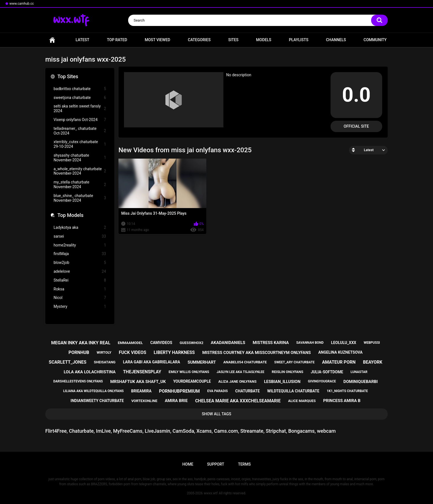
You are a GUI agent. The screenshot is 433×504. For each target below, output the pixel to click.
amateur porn (339, 362)
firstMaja (80, 254)
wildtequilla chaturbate (293, 391)
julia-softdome (327, 372)
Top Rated (117, 40)
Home (52, 40)
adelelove (80, 271)
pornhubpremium (179, 391)
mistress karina (271, 343)
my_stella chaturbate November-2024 (80, 184)
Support (216, 464)
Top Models (70, 215)
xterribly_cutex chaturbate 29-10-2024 (80, 144)
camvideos (161, 343)
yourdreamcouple (192, 381)
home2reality (80, 245)
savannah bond (310, 343)
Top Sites (68, 76)
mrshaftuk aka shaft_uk (138, 382)
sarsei (80, 236)
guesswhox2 (192, 343)
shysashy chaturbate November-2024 (80, 158)
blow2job (80, 263)
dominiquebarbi (360, 382)
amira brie (176, 401)
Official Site (356, 126)
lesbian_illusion (282, 382)
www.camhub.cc (22, 4)
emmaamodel (130, 343)
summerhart (202, 362)
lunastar (359, 372)
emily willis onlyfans (189, 372)
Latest (83, 40)
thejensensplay (142, 372)
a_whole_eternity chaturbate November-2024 (80, 171)
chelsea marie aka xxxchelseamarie (238, 401)
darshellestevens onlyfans (78, 381)
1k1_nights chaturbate (347, 391)
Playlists (299, 40)
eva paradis (217, 391)
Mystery (80, 307)
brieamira (141, 391)
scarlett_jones (68, 362)
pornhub (79, 352)
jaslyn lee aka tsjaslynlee (240, 372)
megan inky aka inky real (81, 343)
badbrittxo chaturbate (80, 89)
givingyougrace (322, 381)
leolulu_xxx (344, 343)
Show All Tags (217, 414)
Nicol (80, 298)
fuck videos (132, 352)
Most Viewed (157, 40)
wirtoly (104, 352)
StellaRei (80, 280)
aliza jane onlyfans (237, 381)
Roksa (80, 289)
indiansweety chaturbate (97, 401)
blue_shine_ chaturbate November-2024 (80, 198)
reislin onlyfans (287, 372)
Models (264, 40)
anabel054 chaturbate (245, 362)
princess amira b (342, 401)
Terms (244, 464)
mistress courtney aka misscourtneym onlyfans (256, 353)
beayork (373, 362)
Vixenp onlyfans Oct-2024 (80, 120)
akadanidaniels (228, 343)
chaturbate (248, 391)
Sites (233, 40)
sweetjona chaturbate (80, 98)
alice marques (302, 401)
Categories (199, 40)
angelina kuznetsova (340, 352)
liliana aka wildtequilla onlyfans (93, 391)
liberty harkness (174, 352)
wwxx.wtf (211, 493)
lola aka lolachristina (90, 372)
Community (375, 40)
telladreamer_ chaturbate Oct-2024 (80, 131)
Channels (336, 40)
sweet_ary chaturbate (294, 362)
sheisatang (105, 362)
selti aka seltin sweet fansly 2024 (80, 108)
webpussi (372, 343)
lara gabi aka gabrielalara (151, 362)
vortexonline (144, 401)
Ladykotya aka (80, 228)
